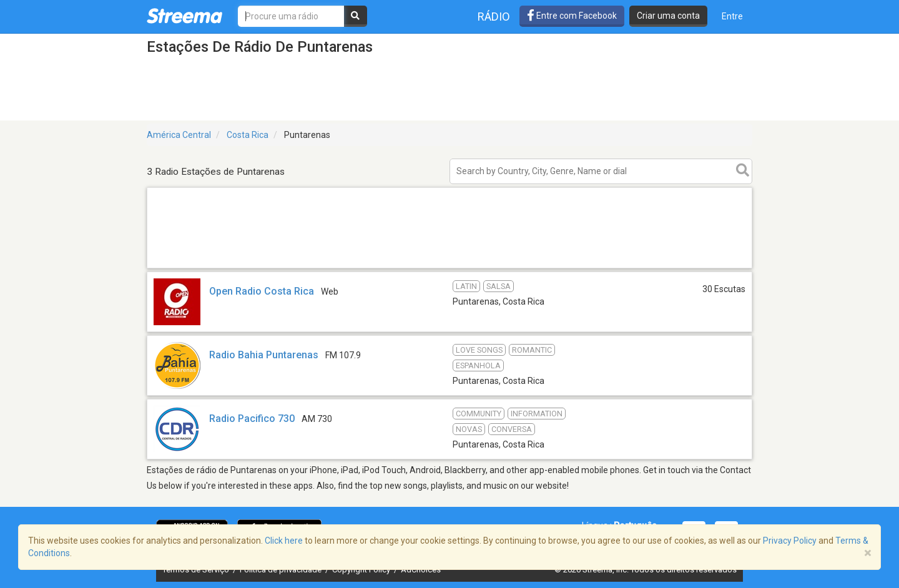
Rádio (494, 17)
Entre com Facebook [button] (572, 16)
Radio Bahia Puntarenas (264, 355)
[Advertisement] (449, 267)
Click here (284, 541)
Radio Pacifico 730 (252, 419)
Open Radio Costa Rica (262, 291)
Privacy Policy (790, 541)
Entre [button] (732, 16)
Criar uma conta (668, 16)
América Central (179, 135)
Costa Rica (248, 135)
